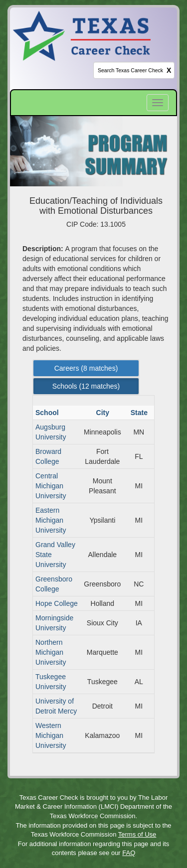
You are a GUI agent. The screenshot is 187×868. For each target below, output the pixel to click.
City (104, 413)
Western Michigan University (51, 735)
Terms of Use (137, 834)
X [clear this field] (169, 70)
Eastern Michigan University (51, 520)
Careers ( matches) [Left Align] (86, 368)
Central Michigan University (51, 486)
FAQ (129, 853)
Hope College (57, 603)
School (48, 413)
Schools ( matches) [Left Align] (86, 386)
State (140, 413)
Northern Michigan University (51, 652)
